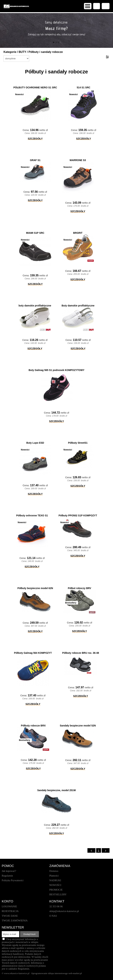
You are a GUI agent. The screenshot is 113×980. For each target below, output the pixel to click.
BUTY (22, 52)
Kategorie (10, 52)
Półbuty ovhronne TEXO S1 (32, 515)
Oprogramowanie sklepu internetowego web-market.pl (56, 973)
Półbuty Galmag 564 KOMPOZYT (33, 653)
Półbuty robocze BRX (33, 726)
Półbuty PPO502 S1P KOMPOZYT (78, 515)
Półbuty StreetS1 (78, 443)
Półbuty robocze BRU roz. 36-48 (81, 653)
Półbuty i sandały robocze (46, 52)
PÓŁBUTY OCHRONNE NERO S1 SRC (35, 87)
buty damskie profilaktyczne (35, 306)
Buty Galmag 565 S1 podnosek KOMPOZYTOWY (56, 370)
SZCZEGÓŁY (35, 139)
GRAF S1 (35, 160)
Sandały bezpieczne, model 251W (56, 790)
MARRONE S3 (78, 160)
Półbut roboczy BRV (79, 588)
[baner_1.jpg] (56, 30)
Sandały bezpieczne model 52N (78, 726)
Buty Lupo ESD (35, 443)
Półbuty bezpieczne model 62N (35, 588)
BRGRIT (78, 233)
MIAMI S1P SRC (35, 233)
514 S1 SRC (84, 87)
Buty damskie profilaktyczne (78, 306)
